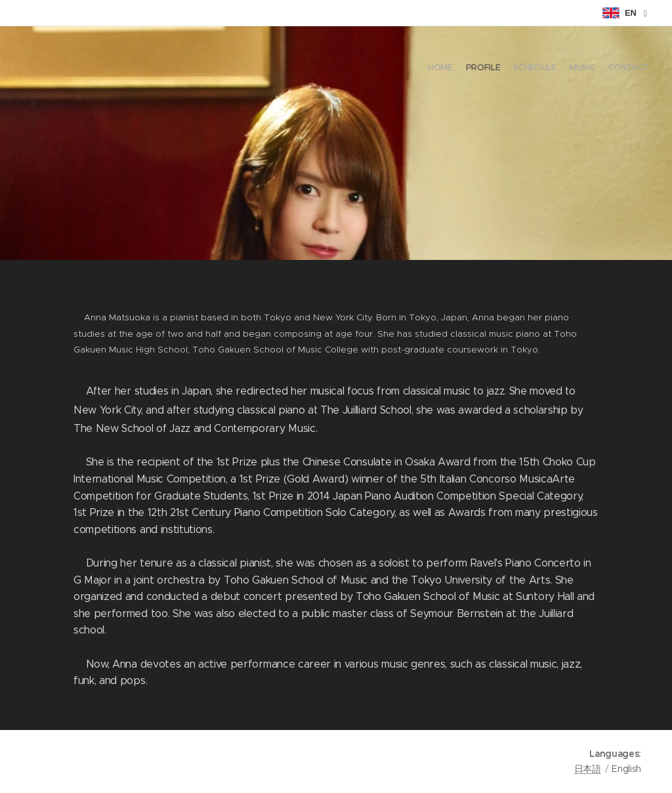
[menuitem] (598, 69)
